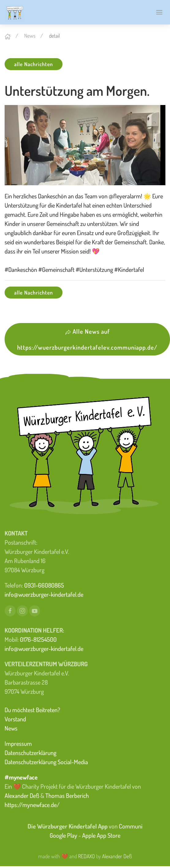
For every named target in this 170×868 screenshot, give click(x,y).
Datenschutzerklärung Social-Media (46, 762)
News (30, 36)
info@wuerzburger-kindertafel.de (44, 594)
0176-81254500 (38, 639)
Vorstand (15, 719)
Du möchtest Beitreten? (32, 710)
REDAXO (87, 856)
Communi (131, 826)
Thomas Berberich (67, 795)
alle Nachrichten (34, 64)
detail (54, 36)
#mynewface (21, 777)
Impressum (18, 743)
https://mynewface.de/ (32, 805)
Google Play (63, 835)
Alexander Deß (22, 795)
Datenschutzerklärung (30, 753)
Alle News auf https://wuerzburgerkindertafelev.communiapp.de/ (87, 339)
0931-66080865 (44, 585)
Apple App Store (101, 835)
